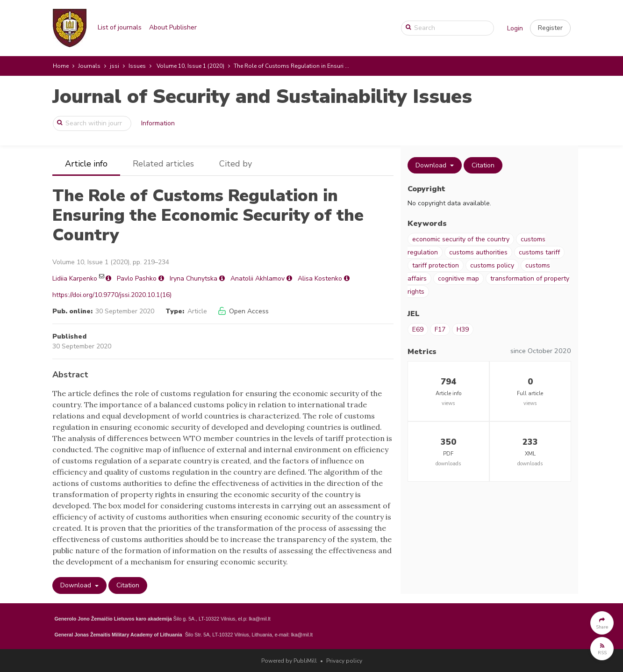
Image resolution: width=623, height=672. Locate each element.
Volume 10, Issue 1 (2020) (190, 66)
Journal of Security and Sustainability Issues (262, 97)
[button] (550, 28)
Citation (128, 585)
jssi (115, 66)
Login (515, 28)
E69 (418, 329)
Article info (86, 164)
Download (77, 585)
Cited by (236, 164)
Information (158, 123)
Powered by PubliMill (289, 661)
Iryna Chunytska (193, 278)
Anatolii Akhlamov (258, 278)
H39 (463, 329)
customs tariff (539, 252)
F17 (440, 329)
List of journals (120, 27)
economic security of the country (461, 239)
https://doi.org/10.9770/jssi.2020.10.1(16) (112, 295)
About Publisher (173, 27)
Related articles (163, 164)
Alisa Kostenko (320, 278)
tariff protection (436, 265)
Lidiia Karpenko (75, 278)
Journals (89, 66)
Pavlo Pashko (137, 278)
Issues (137, 66)
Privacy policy (344, 661)
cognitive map (458, 278)
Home (61, 66)
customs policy (492, 265)
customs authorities (478, 252)
